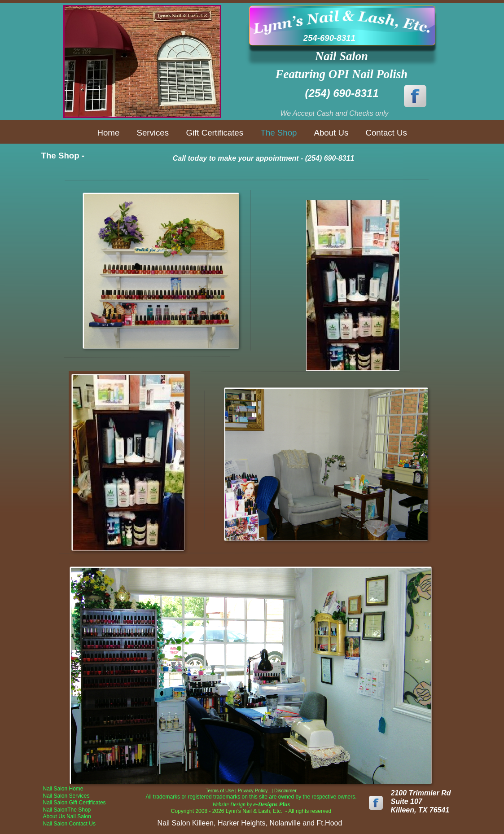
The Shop (279, 133)
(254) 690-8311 (342, 93)
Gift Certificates (215, 133)
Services (153, 133)
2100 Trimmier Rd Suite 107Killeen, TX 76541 (421, 801)
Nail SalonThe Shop (67, 810)
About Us (331, 133)
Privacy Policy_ (254, 790)
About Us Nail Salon (67, 816)
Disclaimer (285, 790)
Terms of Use (220, 790)
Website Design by (251, 804)
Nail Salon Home (63, 789)
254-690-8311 (329, 38)
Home (109, 133)
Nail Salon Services (66, 796)
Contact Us (386, 133)
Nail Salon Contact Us (69, 824)
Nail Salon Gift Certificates (75, 803)
